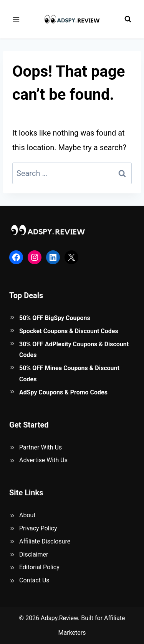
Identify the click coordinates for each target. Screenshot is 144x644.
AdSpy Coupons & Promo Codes (63, 392)
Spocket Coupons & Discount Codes (69, 331)
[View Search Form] (128, 19)
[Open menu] (16, 19)
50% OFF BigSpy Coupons (55, 318)
